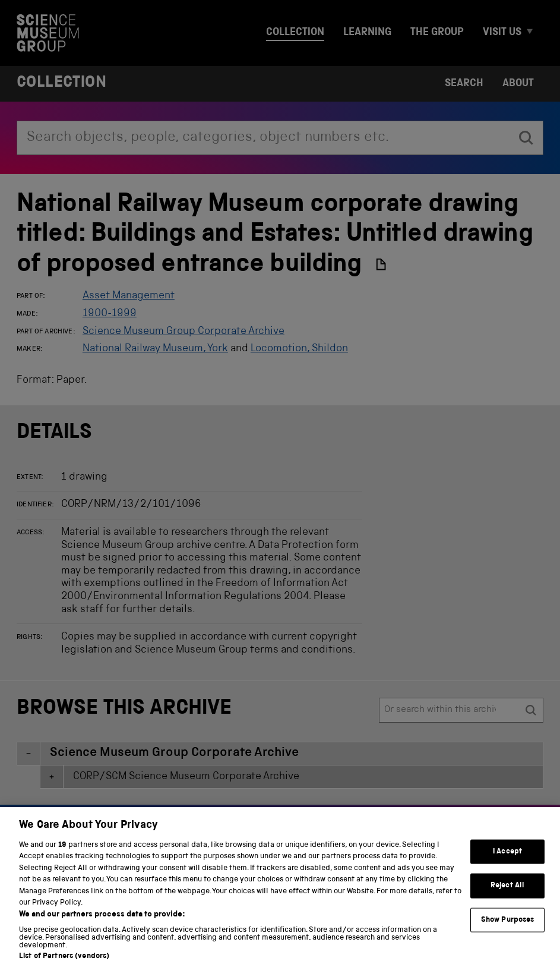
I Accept (507, 860)
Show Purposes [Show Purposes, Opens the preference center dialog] (508, 929)
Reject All (507, 894)
